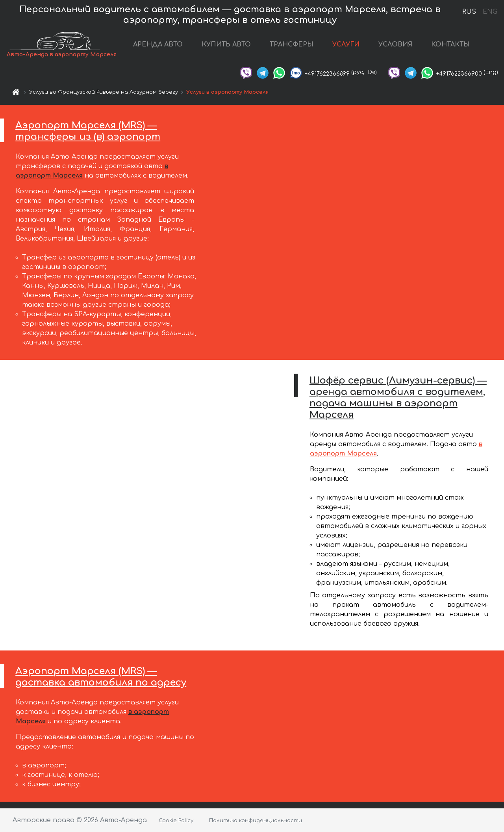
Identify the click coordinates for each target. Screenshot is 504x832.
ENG (490, 12)
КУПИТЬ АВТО (226, 44)
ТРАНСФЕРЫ (292, 44)
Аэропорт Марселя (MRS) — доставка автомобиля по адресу (101, 677)
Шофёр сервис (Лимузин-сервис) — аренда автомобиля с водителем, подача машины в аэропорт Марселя (398, 397)
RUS (469, 12)
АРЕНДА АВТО (158, 44)
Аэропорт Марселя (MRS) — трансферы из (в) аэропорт (88, 131)
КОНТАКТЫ (450, 44)
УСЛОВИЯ (395, 44)
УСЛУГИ (346, 44)
